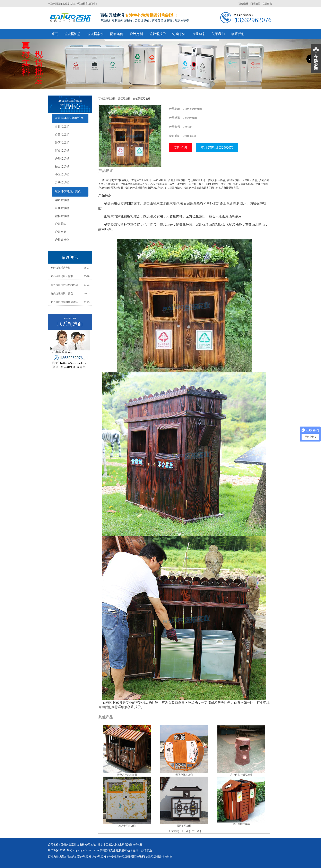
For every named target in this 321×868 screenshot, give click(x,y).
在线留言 (267, 4)
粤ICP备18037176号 (60, 850)
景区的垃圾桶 (184, 826)
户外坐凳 (61, 232)
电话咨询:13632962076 (217, 147)
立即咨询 (180, 147)
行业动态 (199, 34)
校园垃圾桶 (62, 167)
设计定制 (136, 34)
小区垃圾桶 (62, 174)
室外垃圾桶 (62, 127)
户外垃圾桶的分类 (61, 268)
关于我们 (218, 34)
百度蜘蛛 (243, 4)
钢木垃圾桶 (62, 200)
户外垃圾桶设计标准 (62, 276)
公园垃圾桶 (62, 135)
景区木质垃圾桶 (241, 824)
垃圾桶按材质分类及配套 (71, 191)
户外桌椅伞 (62, 240)
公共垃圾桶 (62, 182)
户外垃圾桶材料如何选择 (64, 302)
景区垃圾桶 (62, 143)
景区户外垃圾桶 (184, 775)
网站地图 (255, 4)
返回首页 (173, 831)
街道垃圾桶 (62, 151)
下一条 (196, 831)
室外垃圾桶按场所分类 (69, 118)
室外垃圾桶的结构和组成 (64, 285)
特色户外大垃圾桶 (127, 775)
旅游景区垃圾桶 (127, 826)
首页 (54, 34)
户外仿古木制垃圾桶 (241, 775)
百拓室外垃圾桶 (107, 99)
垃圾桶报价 (158, 34)
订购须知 (179, 34)
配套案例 (117, 34)
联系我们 (238, 34)
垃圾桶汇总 (72, 34)
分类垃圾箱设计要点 (62, 294)
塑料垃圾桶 (62, 216)
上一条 (185, 831)
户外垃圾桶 (62, 159)
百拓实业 (63, 4)
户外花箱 (61, 224)
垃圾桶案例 (95, 34)
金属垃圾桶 (62, 208)
